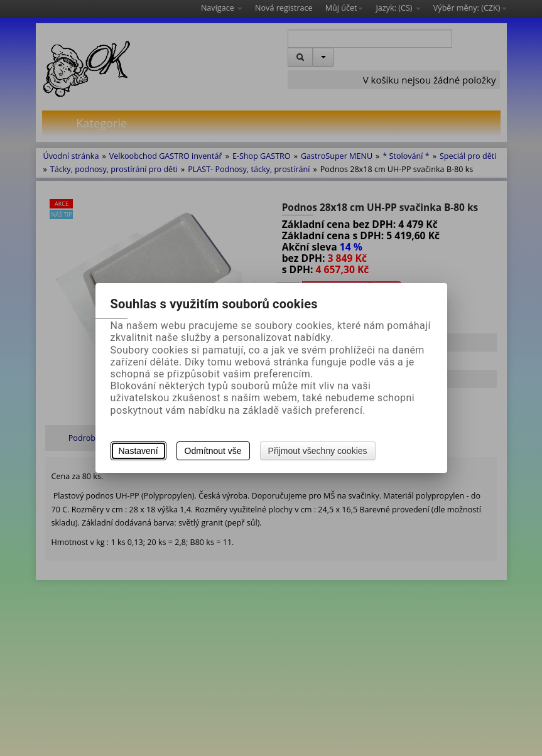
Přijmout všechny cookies (318, 451)
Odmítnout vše (213, 451)
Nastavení (138, 451)
